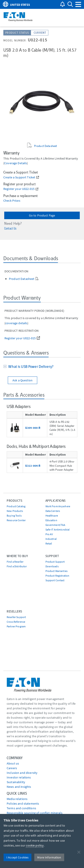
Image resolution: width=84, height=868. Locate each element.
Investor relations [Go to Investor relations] (19, 777)
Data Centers (53, 511)
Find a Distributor (17, 566)
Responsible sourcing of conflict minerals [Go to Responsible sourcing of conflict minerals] (35, 813)
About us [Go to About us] (13, 763)
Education (51, 520)
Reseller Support (16, 617)
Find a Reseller (15, 562)
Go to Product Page (42, 215)
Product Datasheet (45, 146)
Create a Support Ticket (19, 177)
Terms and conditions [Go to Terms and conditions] (21, 808)
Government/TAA (55, 525)
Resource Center (16, 520)
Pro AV (49, 534)
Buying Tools (14, 516)
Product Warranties (57, 571)
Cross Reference (16, 622)
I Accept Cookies (17, 857)
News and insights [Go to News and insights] (19, 787)
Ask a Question (23, 380)
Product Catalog (16, 506)
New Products (15, 511)
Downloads (52, 566)
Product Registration (57, 576)
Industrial (51, 539)
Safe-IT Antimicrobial (58, 530)
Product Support (55, 562)
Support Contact (55, 580)
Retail (49, 543)
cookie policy (35, 845)
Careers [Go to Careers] (12, 768)
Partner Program (16, 626)
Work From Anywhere (58, 506)
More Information (49, 857)
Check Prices (12, 201)
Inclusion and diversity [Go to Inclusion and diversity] (22, 773)
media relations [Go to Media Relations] (17, 799)
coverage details (16, 163)
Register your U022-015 (19, 189)
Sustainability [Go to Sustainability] (16, 782)
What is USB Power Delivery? (30, 367)
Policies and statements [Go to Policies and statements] (23, 804)
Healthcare (52, 516)
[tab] (42, 367)
